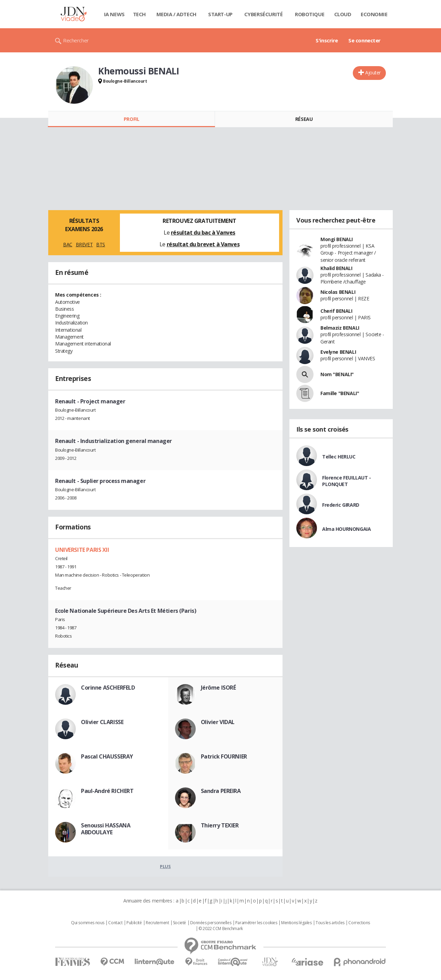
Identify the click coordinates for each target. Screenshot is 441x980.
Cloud (343, 14)
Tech (139, 14)
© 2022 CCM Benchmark (221, 929)
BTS (101, 244)
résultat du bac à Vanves (203, 233)
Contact (115, 923)
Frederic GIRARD (341, 505)
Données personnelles (211, 923)
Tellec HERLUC (339, 457)
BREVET (84, 244)
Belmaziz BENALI (340, 328)
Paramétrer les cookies (256, 923)
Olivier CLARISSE (102, 722)
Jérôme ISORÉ (218, 688)
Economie (374, 14)
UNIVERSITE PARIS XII (82, 550)
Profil (131, 119)
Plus (165, 866)
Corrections (359, 923)
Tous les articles (330, 923)
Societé (180, 923)
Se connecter (365, 40)
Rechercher (76, 40)
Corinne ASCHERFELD (108, 688)
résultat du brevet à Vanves (203, 244)
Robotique (310, 14)
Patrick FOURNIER (224, 756)
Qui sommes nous (88, 923)
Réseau (304, 119)
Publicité (134, 923)
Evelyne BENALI (338, 352)
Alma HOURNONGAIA (346, 529)
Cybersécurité (264, 14)
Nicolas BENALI (338, 292)
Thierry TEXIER (220, 825)
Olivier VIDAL (218, 722)
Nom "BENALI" (337, 374)
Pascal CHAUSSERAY (107, 756)
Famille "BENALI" (340, 393)
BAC (68, 244)
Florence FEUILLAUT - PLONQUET (347, 481)
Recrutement (157, 923)
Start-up (220, 14)
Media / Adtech (176, 14)
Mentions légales (296, 923)
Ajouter (373, 73)
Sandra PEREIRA (221, 791)
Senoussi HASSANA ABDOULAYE (106, 829)
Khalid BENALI (336, 268)
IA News (114, 14)
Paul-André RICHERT (107, 791)
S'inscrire (327, 40)
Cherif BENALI (336, 311)
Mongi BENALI (337, 239)
